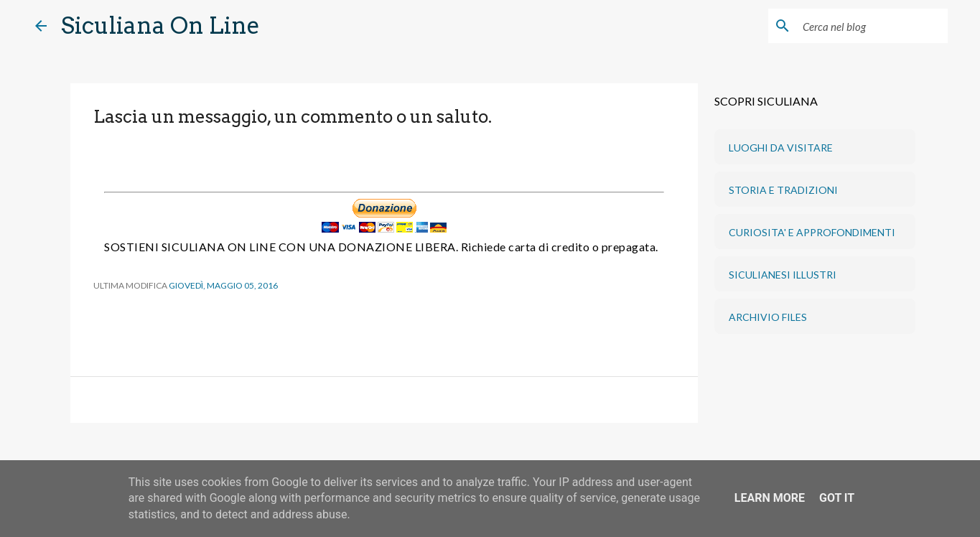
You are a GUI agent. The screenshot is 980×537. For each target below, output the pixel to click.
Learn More (770, 498)
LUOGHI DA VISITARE (781, 148)
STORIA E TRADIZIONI (783, 190)
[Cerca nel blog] (872, 26)
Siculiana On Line (160, 25)
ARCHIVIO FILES (768, 317)
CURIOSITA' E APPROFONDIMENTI (812, 232)
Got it (837, 498)
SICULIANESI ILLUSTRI (783, 275)
